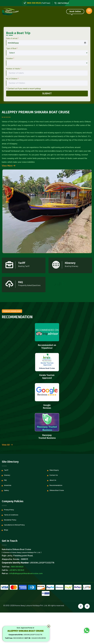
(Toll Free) (36, 3)
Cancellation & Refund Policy (14, 556)
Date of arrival (12, 70)
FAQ (5, 512)
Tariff (6, 502)
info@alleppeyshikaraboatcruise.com (26, 605)
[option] (47, 37)
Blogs (6, 561)
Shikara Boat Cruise (57, 522)
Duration (10, 90)
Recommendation (56, 517)
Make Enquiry (54, 502)
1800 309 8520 (17, 598)
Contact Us (54, 507)
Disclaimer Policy (10, 551)
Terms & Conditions (11, 546)
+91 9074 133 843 (17, 601)
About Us (53, 512)
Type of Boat (12, 80)
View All (7, 476)
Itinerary (7, 507)
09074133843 (62, 3)
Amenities (8, 517)
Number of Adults (14, 100)
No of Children (12, 110)
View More (9, 197)
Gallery (6, 522)
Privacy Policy (9, 541)
